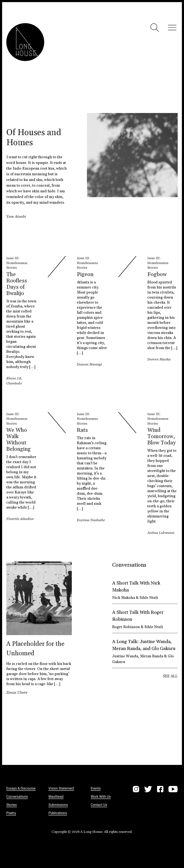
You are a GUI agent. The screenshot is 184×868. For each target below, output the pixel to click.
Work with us (101, 797)
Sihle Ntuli (149, 598)
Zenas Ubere (17, 693)
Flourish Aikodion (20, 519)
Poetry (11, 813)
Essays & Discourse (21, 788)
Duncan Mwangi (89, 364)
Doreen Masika (159, 359)
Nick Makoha (124, 598)
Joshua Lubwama (161, 533)
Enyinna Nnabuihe (91, 520)
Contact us (99, 805)
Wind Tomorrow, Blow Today (162, 437)
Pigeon (85, 274)
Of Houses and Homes (34, 138)
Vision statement (61, 788)
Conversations (17, 797)
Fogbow (157, 274)
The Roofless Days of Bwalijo (17, 284)
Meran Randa (152, 656)
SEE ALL (170, 676)
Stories (12, 268)
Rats (82, 430)
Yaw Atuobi (16, 217)
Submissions (58, 805)
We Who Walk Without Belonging (19, 440)
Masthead (56, 797)
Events (96, 788)
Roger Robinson (126, 627)
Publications (58, 813)
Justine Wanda (125, 656)
